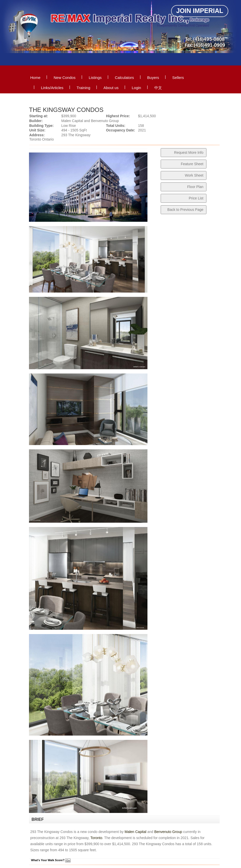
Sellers (178, 78)
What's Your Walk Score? (51, 860)
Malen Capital (135, 832)
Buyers (153, 78)
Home (35, 78)
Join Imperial (200, 11)
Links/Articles (52, 88)
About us (111, 88)
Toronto (96, 838)
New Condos (65, 78)
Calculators (124, 78)
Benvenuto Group (168, 832)
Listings (95, 78)
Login (136, 88)
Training (83, 88)
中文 (158, 88)
